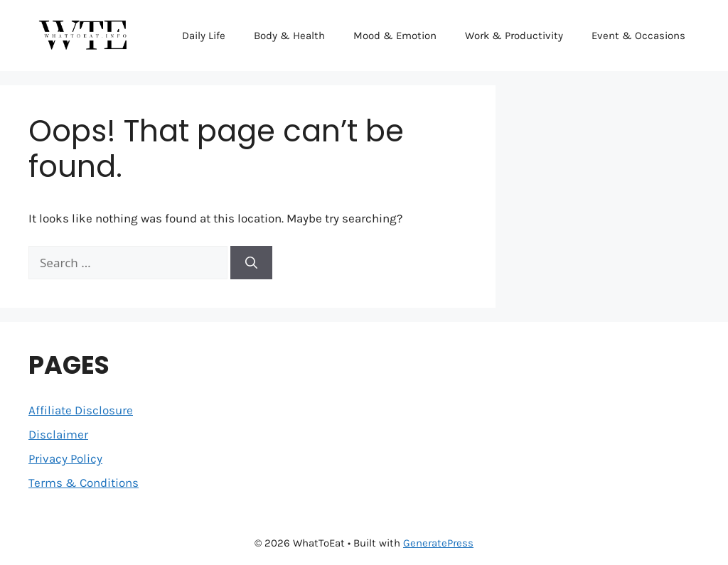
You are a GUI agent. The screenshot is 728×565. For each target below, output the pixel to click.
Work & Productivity (514, 36)
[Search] (251, 263)
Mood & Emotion (395, 36)
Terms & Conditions (84, 483)
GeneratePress (438, 543)
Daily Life (204, 36)
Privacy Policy (65, 458)
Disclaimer (58, 434)
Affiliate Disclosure (81, 410)
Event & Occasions (638, 36)
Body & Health (289, 36)
